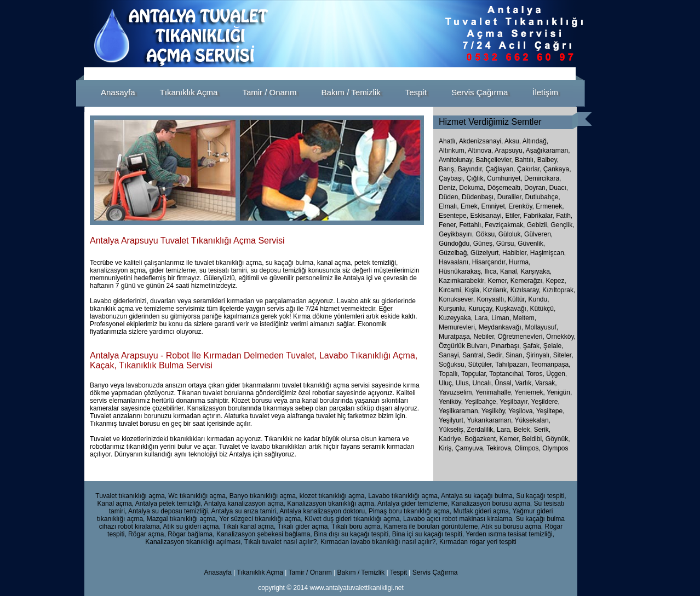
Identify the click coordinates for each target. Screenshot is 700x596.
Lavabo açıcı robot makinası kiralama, (458, 519)
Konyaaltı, (491, 299)
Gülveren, (538, 234)
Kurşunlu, (453, 309)
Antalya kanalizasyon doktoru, (323, 511)
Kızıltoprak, (559, 290)
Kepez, (556, 281)
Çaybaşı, (452, 178)
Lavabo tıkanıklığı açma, (404, 496)
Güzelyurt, (486, 253)
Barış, (447, 169)
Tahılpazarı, (513, 364)
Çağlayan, (500, 169)
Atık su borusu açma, (512, 526)
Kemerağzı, (527, 281)
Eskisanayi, (487, 216)
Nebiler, (485, 337)
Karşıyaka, (536, 271)
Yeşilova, (522, 411)
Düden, (449, 197)
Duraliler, (510, 197)
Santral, (475, 355)
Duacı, (558, 188)
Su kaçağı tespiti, (541, 496)
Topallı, (450, 374)
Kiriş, (447, 448)
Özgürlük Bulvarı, (465, 346)
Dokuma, (472, 188)
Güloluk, (510, 234)
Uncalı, (483, 383)
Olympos (555, 448)
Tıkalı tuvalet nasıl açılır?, (282, 542)
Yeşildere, (546, 402)
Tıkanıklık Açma (260, 572)
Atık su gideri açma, (191, 526)
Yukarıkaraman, (490, 420)
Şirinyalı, (539, 355)
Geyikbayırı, (456, 234)
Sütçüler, (481, 364)
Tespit (398, 572)
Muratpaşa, (456, 337)
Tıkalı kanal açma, (249, 526)
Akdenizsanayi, (481, 141)
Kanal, (509, 271)
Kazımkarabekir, (462, 281)
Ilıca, (491, 271)
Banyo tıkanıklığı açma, (264, 496)
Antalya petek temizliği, (169, 504)
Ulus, (464, 383)
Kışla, (473, 290)
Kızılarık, (496, 290)
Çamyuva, (471, 448)
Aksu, (513, 141)
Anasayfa (218, 572)
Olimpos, (529, 448)
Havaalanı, (454, 262)
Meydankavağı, (502, 327)
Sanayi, (451, 355)
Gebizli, (538, 225)
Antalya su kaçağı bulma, (478, 496)
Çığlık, (476, 178)
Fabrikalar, (539, 216)
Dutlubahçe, (542, 197)
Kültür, (517, 299)
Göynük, (558, 439)
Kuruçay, (481, 309)
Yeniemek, (530, 392)
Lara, (482, 318)
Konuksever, (457, 299)
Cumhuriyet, (505, 178)
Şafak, (533, 346)
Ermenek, (550, 206)
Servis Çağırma (435, 572)
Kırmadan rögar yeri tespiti (478, 542)
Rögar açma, (147, 534)
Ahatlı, (448, 141)
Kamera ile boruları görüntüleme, (432, 526)
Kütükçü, (543, 309)
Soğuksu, (453, 364)
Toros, (536, 374)
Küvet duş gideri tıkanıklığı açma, (353, 519)
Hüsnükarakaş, (461, 271)
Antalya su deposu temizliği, (169, 511)
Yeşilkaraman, (460, 411)
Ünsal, (505, 383)
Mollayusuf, (541, 327)
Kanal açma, (115, 504)
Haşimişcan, (548, 253)
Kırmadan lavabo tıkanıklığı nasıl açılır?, (379, 542)
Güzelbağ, (454, 253)
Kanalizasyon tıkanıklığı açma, (331, 504)
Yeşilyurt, (453, 420)
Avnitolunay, (456, 160)
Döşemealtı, (505, 188)
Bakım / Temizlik (361, 572)
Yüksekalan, (533, 420)
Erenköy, (521, 206)
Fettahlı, (471, 225)
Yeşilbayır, (515, 402)
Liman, (501, 318)
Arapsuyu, (509, 151)
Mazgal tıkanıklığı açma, (182, 519)
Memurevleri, (459, 327)
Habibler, (515, 253)
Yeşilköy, (495, 411)
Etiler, (513, 216)
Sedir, (496, 355)
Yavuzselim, (457, 392)
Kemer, (498, 281)
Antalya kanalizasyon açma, (245, 504)
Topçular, (475, 374)
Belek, (524, 430)
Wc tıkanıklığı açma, (198, 496)
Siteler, (563, 355)
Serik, (542, 430)
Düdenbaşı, (478, 197)
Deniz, (448, 188)
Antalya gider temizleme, (413, 504)
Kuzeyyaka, (456, 318)
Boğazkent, (482, 439)
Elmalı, (449, 206)
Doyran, (536, 188)
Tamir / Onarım (311, 572)
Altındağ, (535, 141)
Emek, (470, 206)
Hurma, (520, 262)
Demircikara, (543, 178)
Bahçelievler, (495, 160)
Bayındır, (471, 169)
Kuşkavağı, (512, 309)
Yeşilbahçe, (482, 402)
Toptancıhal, (508, 374)
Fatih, (564, 216)
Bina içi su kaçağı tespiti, (428, 534)
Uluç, (447, 383)
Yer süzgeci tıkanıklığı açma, (261, 519)
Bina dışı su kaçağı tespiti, (352, 534)
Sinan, (516, 355)
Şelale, (553, 346)
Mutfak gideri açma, (482, 511)
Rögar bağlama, (191, 534)
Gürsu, (506, 244)
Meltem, (524, 318)
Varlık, (525, 383)
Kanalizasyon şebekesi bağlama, (264, 534)
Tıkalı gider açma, (303, 526)
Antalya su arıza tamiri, (244, 511)
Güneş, (484, 244)
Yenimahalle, (495, 392)
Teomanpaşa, (550, 364)
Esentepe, (454, 216)
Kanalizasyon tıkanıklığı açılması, (194, 542)
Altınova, (481, 151)
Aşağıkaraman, (548, 151)
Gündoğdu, (455, 244)
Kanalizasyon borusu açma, (492, 504)
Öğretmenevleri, (522, 337)
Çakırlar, (529, 169)
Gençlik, (562, 225)
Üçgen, (556, 374)
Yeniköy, (452, 402)
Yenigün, (559, 392)
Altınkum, (452, 151)
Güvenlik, (531, 244)
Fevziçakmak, (505, 225)
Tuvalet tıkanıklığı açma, (131, 496)
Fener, (448, 225)
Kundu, (538, 299)
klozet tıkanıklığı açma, (333, 496)
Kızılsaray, (526, 290)
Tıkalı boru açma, (357, 526)
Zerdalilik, (482, 430)
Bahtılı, (525, 160)
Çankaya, (557, 169)
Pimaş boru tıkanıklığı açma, (410, 511)
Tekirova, (500, 448)
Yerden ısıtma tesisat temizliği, (510, 534)
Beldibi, (534, 439)
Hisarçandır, (490, 262)
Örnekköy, (561, 337)
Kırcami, (451, 290)
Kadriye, (452, 439)
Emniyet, (494, 206)
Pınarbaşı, (507, 346)
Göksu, (486, 234)
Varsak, (546, 383)
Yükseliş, (453, 430)
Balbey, (548, 160)
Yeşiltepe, (550, 411)
